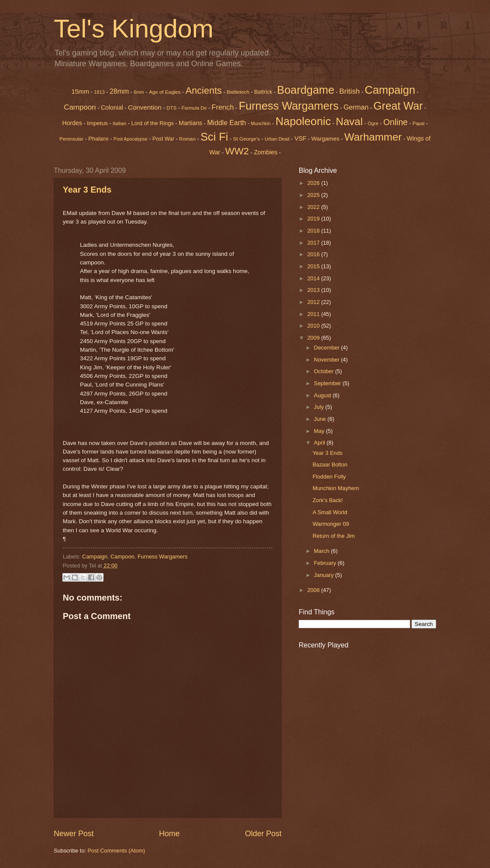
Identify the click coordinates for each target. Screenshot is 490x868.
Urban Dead (277, 139)
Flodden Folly (329, 477)
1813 (100, 92)
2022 (314, 207)
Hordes (72, 123)
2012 (314, 302)
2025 (314, 195)
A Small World (330, 512)
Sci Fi (214, 137)
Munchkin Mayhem (336, 488)
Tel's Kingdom (134, 29)
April (320, 443)
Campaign (95, 557)
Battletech (238, 92)
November (327, 360)
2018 (314, 231)
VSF (300, 138)
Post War (164, 139)
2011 (314, 314)
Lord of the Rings (152, 123)
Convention (145, 107)
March (322, 551)
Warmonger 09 (331, 524)
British (349, 91)
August (323, 395)
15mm (80, 92)
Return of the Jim (334, 536)
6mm (139, 92)
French (223, 107)
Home (169, 834)
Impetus (97, 123)
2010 (314, 326)
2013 (314, 290)
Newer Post (74, 834)
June (321, 419)
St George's (246, 139)
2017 (314, 243)
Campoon (80, 107)
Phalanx (99, 139)
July (319, 407)
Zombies (266, 152)
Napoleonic (303, 121)
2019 (314, 219)
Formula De (194, 108)
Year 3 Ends (87, 190)
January (324, 575)
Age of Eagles (165, 92)
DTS (171, 108)
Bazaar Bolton (330, 465)
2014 (314, 278)
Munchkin (261, 123)
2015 (314, 266)
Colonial (112, 107)
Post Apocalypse (130, 139)
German (356, 107)
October (324, 371)
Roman (187, 139)
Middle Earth (227, 123)
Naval (349, 121)
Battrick (263, 92)
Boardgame (306, 90)
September (328, 383)
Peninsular (71, 139)
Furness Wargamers (288, 106)
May (320, 431)
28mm (119, 91)
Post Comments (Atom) (116, 851)
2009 (314, 338)
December (327, 348)
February (326, 563)
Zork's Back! (328, 500)
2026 (314, 183)
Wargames (325, 139)
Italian (119, 123)
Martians (191, 123)
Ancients (204, 90)
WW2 (237, 151)
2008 (314, 590)
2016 (314, 254)
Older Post (263, 834)
